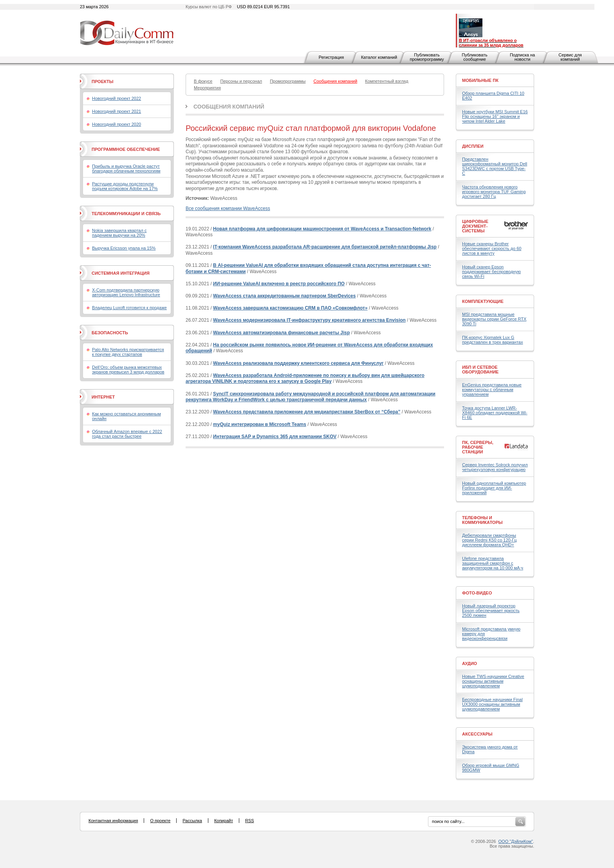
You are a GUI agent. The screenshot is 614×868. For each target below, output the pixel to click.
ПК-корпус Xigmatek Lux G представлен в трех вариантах (492, 340)
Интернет (103, 397)
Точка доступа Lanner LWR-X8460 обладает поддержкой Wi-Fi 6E (495, 413)
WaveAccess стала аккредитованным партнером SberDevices (284, 296)
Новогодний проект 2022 (116, 98)
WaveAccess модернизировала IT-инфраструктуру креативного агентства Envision (309, 320)
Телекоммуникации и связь (126, 214)
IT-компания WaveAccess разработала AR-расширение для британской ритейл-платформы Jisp (325, 247)
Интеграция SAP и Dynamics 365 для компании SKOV (275, 437)
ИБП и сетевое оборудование (480, 370)
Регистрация (331, 57)
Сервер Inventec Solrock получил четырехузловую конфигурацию (495, 467)
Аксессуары (477, 734)
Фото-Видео (477, 593)
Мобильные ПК (480, 80)
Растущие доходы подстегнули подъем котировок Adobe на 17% (125, 186)
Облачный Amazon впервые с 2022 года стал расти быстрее (127, 434)
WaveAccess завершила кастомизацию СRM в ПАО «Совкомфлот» (290, 308)
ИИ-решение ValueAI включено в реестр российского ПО (279, 284)
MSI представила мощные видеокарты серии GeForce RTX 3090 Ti (494, 319)
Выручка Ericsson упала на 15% (124, 248)
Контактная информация (113, 821)
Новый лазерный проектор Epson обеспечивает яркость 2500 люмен (491, 611)
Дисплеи (473, 146)
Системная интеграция (121, 273)
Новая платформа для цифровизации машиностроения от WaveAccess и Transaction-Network (322, 229)
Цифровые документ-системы (475, 226)
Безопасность (110, 333)
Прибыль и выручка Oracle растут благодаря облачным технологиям (126, 169)
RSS (250, 821)
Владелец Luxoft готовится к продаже (129, 308)
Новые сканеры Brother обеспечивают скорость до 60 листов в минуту (492, 248)
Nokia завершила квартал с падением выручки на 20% (119, 233)
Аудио (470, 663)
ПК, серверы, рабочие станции (478, 447)
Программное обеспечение (126, 149)
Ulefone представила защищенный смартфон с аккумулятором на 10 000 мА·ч (493, 563)
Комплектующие (483, 301)
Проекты (102, 82)
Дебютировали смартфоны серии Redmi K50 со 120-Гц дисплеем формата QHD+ (489, 540)
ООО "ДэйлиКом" (516, 841)
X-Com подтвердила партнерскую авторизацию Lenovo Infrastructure (126, 292)
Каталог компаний (379, 57)
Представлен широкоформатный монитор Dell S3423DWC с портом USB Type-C (495, 166)
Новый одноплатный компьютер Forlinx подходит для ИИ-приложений (494, 488)
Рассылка (192, 821)
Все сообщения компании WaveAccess (228, 208)
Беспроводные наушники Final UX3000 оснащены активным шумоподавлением (492, 704)
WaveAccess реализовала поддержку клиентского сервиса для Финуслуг (298, 363)
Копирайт (224, 821)
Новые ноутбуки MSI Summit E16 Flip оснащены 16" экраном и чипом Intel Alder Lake (495, 116)
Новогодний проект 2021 (116, 111)
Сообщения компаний (229, 107)
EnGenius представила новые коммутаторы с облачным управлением (492, 390)
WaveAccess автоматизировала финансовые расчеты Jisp (281, 333)
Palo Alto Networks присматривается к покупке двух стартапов (128, 352)
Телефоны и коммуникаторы (482, 520)
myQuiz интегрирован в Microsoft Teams (260, 424)
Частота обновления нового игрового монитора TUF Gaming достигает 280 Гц (494, 192)
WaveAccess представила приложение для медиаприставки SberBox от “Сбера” (307, 412)
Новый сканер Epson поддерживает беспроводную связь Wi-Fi (491, 272)
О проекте (160, 821)
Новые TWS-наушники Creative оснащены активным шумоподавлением (493, 681)
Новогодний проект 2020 (116, 124)
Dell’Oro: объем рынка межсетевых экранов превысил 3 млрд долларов (128, 370)
